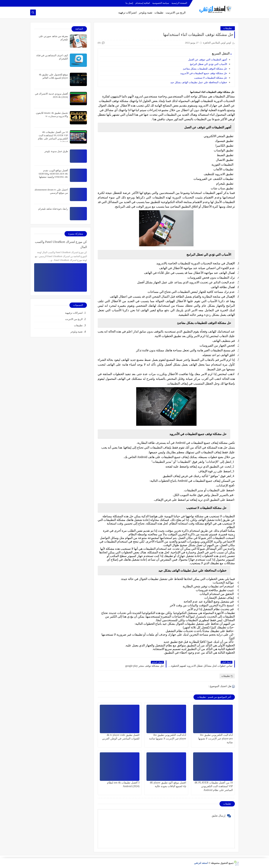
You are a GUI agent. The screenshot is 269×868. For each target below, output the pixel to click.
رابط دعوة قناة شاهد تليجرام (53, 209)
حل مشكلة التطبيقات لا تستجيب (211, 78)
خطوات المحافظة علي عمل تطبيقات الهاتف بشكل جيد (199, 82)
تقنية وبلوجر (146, 13)
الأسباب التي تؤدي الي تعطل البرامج (208, 64)
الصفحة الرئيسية (179, 3)
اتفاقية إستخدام (143, 3)
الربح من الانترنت (74, 319)
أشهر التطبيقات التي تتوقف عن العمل (208, 60)
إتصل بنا (129, 3)
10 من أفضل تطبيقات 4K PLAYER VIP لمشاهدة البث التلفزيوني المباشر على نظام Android (214, 786)
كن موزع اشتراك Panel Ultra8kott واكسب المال (61, 244)
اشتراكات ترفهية (128, 13)
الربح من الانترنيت (176, 13)
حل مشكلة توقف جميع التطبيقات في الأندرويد (204, 73)
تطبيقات (159, 13)
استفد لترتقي (201, 863)
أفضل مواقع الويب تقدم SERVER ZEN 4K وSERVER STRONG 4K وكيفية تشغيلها (53, 174)
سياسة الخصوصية (161, 3)
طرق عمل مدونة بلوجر (56, 151)
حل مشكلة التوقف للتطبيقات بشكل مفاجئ (205, 69)
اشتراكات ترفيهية (74, 313)
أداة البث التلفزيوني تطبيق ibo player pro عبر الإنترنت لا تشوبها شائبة (216, 739)
